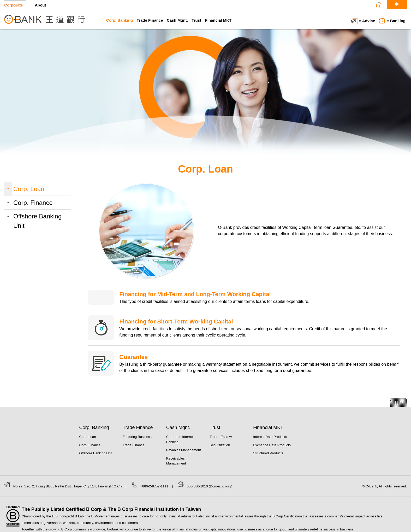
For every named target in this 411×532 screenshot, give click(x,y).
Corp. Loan (29, 189)
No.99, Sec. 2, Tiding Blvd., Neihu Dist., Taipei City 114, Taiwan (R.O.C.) (68, 486)
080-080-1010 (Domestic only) (209, 486)
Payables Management (184, 450)
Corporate (14, 5)
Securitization (220, 445)
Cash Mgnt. (177, 20)
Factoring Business (137, 437)
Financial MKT (218, 20)
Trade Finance (150, 20)
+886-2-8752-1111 (155, 486)
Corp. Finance (33, 203)
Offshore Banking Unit (37, 221)
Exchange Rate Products (272, 445)
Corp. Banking (120, 20)
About (40, 5)
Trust (196, 20)
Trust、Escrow (221, 437)
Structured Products (268, 453)
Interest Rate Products (270, 437)
